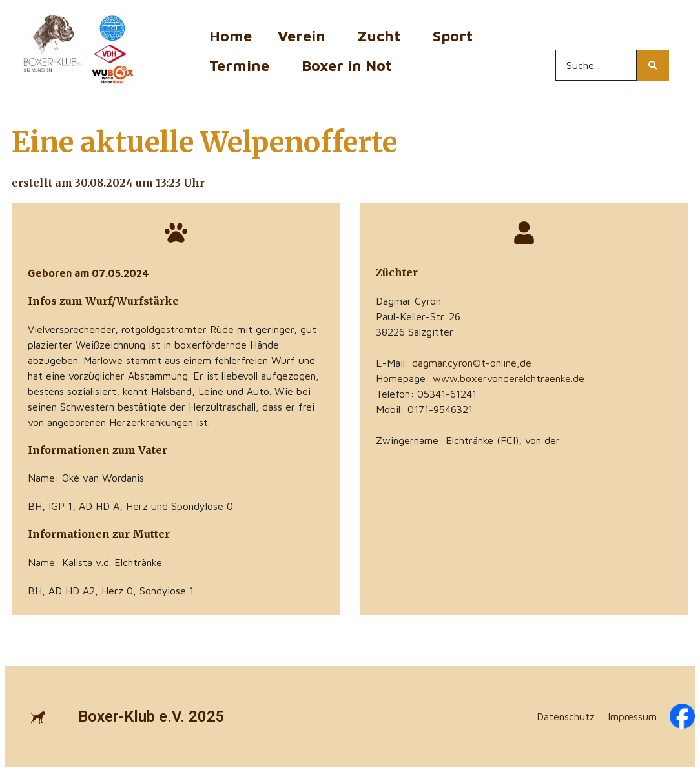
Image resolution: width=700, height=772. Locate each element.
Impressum (632, 716)
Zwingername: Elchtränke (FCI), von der (468, 440)
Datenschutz (566, 716)
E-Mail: (454, 363)
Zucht (382, 36)
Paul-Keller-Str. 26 (418, 316)
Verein (305, 36)
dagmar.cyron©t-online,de (472, 363)
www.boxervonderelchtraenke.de (509, 378)
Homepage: (480, 378)
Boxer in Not (347, 66)
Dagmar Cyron (408, 301)
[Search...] (596, 65)
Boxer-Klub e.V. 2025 (151, 716)
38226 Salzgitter (415, 332)
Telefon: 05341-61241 (426, 394)
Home (231, 36)
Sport (456, 36)
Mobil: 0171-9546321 (424, 409)
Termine (242, 66)
